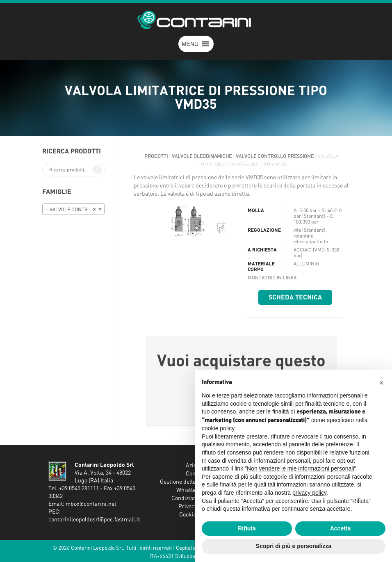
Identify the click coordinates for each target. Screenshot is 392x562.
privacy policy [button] (309, 493)
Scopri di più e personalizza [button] (294, 546)
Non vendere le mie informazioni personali (300, 468)
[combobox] (73, 209)
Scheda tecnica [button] (295, 297)
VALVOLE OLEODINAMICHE (202, 156)
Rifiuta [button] (247, 528)
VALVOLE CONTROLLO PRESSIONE (275, 156)
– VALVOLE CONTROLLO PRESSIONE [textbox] (75, 210)
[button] (190, 44)
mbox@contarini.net (91, 504)
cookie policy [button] (218, 428)
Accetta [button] (341, 528)
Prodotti (156, 156)
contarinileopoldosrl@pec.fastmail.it (94, 520)
